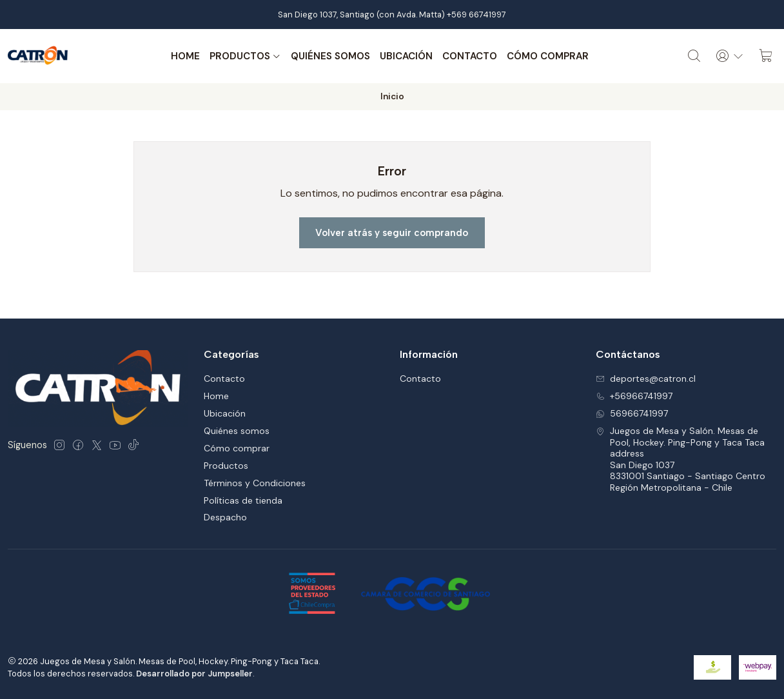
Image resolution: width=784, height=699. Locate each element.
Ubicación (406, 56)
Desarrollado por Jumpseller (194, 674)
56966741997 (632, 413)
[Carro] (766, 56)
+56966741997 (634, 396)
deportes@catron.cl (646, 379)
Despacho (225, 517)
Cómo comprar (548, 56)
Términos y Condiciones (255, 483)
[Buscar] (694, 56)
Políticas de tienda (243, 500)
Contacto (470, 56)
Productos (245, 56)
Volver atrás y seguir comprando (392, 233)
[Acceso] (730, 56)
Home (185, 56)
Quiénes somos (330, 56)
